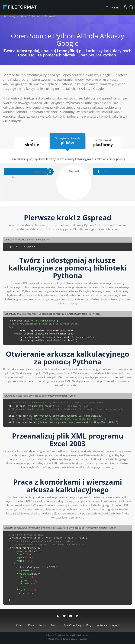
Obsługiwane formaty (67, 141)
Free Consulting (72, 625)
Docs (31, 625)
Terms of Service (70, 639)
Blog (89, 625)
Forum (54, 625)
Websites (102, 625)
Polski (115, 8)
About (116, 625)
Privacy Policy (54, 639)
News (42, 625)
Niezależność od (103, 143)
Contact (83, 639)
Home (20, 625)
